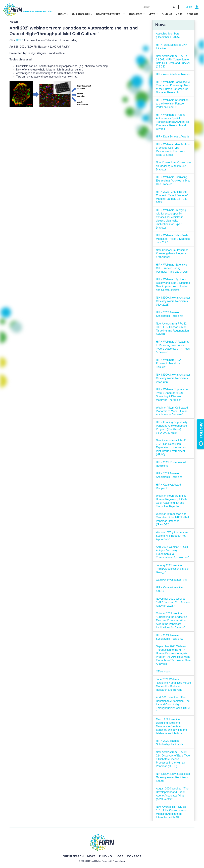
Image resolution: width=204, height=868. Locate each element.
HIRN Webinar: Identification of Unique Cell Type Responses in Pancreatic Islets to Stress (173, 150)
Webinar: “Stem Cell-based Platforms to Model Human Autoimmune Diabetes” (172, 411)
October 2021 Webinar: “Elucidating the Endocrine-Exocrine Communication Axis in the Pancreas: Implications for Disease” (172, 620)
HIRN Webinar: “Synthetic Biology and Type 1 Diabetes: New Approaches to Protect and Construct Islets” (173, 285)
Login (189, 7)
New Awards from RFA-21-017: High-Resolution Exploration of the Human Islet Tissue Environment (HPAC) (172, 447)
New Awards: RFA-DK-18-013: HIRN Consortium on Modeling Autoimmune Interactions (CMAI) (171, 812)
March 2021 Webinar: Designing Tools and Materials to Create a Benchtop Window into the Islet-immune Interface (171, 726)
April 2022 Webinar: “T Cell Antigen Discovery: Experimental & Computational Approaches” (172, 552)
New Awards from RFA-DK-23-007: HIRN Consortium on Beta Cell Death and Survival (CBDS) (173, 61)
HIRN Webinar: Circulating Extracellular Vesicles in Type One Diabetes (173, 181)
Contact (134, 856)
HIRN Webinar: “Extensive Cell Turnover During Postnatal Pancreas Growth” (173, 268)
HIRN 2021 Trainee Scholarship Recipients (170, 637)
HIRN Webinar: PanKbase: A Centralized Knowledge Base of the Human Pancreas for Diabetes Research (173, 87)
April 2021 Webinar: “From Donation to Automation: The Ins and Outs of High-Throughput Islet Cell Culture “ (173, 704)
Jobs (119, 856)
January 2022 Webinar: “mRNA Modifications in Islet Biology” (173, 569)
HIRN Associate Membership (173, 74)
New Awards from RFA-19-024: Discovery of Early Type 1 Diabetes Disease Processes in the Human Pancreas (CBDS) (173, 759)
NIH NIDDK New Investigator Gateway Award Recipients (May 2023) (173, 378)
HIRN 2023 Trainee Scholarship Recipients (170, 314)
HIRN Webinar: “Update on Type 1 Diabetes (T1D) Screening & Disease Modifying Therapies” (172, 395)
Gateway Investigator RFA (171, 580)
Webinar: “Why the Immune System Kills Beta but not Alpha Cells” (172, 536)
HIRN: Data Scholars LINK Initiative (172, 47)
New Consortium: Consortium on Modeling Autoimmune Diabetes (173, 166)
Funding (106, 856)
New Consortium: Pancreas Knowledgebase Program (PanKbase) (172, 254)
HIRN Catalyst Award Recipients (168, 486)
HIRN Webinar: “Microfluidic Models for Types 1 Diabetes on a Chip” (173, 239)
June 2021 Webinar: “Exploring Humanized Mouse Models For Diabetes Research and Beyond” (173, 684)
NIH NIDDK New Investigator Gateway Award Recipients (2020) (173, 777)
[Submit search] (174, 7)
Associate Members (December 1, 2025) (168, 35)
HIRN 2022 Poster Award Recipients (171, 464)
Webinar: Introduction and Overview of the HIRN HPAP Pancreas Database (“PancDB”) (173, 519)
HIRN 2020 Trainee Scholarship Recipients (170, 743)
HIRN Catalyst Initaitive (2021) (170, 589)
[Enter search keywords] (160, 7)
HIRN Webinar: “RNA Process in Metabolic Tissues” (169, 363)
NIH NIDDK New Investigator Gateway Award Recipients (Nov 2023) (173, 301)
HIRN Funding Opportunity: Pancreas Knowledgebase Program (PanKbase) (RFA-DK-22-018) (172, 427)
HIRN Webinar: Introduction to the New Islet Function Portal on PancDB (172, 104)
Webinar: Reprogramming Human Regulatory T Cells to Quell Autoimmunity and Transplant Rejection (173, 501)
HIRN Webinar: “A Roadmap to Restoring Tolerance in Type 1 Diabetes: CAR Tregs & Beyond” (173, 347)
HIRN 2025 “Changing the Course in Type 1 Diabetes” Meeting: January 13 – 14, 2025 (172, 197)
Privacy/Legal (119, 861)
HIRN (89, 861)
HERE (20, 40)
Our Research (73, 856)
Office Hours (163, 672)
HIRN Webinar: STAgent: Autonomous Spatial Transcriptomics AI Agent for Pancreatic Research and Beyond (173, 122)
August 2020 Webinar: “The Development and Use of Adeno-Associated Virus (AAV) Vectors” (172, 794)
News (91, 856)
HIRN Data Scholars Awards (173, 137)
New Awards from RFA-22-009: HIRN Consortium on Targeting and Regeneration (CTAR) (172, 329)
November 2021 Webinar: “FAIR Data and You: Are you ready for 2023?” (173, 602)
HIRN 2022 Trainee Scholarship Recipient (169, 475)
